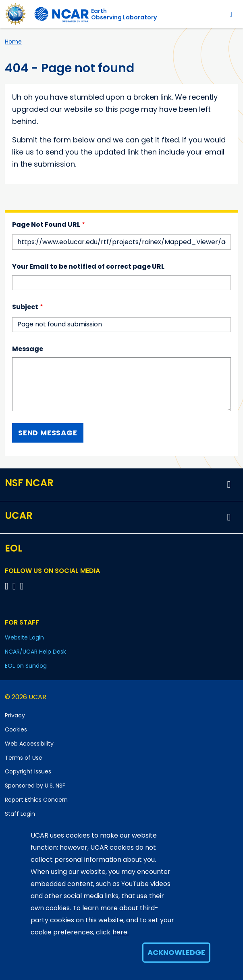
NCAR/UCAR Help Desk (35, 652)
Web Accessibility (29, 744)
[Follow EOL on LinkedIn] (22, 586)
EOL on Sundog (26, 666)
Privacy (15, 715)
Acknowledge (176, 952)
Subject (25, 307)
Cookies (16, 729)
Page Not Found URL (46, 225)
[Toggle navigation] (231, 14)
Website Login (24, 637)
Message (28, 349)
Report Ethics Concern (36, 800)
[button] (229, 485)
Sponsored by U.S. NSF (35, 786)
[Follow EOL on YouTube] (16, 586)
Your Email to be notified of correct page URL (88, 266)
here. (120, 932)
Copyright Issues (28, 771)
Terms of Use (24, 758)
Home (13, 42)
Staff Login (20, 814)
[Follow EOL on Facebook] (8, 586)
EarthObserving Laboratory (124, 14)
